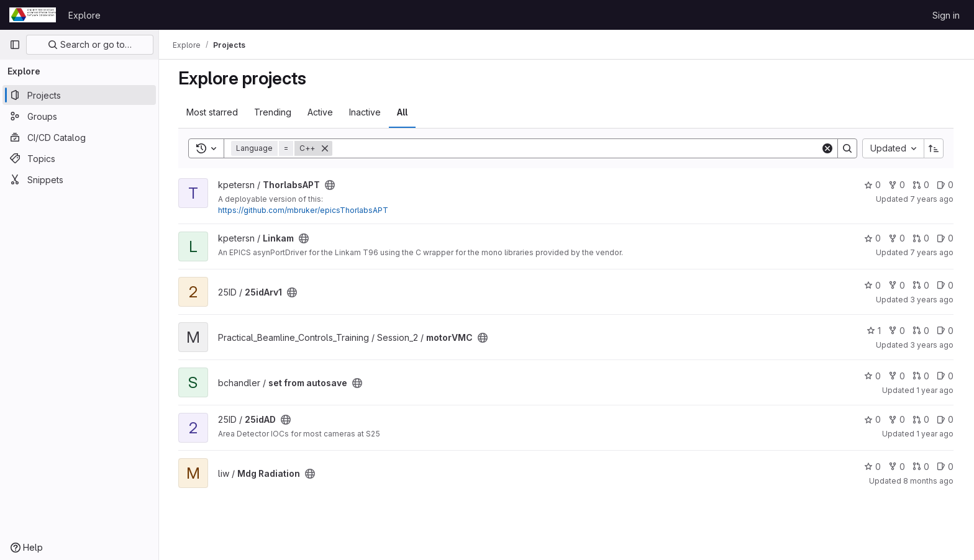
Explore (84, 15)
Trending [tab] (273, 112)
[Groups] (79, 116)
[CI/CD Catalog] (79, 137)
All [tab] (403, 112)
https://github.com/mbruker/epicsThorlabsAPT (304, 210)
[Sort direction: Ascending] (934, 148)
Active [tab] (321, 112)
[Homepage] (33, 15)
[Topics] (79, 158)
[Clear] (828, 148)
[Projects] (79, 95)
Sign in (946, 15)
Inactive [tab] (366, 112)
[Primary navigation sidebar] (15, 45)
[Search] (577, 148)
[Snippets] (79, 179)
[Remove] (325, 148)
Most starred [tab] (213, 112)
